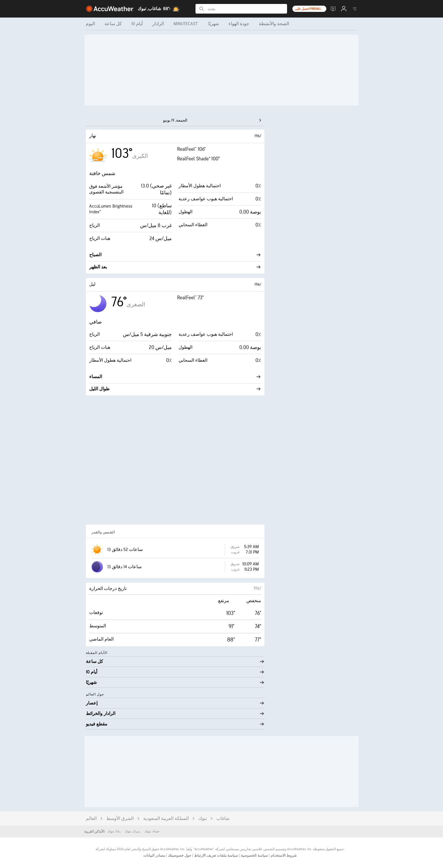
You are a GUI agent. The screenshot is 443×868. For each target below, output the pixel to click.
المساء (175, 377)
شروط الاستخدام (283, 856)
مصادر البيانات (154, 856)
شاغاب (223, 819)
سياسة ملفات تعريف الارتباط (216, 856)
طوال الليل (175, 389)
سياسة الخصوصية (254, 856)
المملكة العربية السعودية (166, 819)
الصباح (175, 255)
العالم (91, 819)
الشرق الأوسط (120, 819)
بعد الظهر (175, 267)
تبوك (203, 819)
